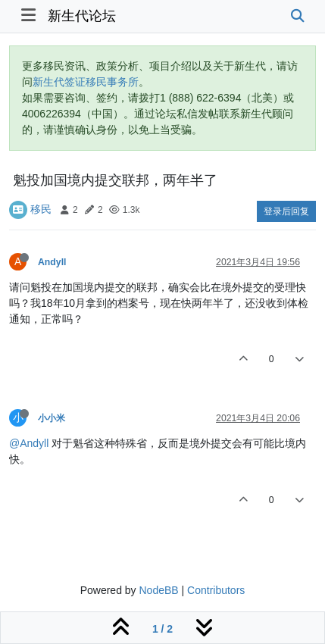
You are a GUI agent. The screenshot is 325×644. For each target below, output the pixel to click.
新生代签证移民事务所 (86, 82)
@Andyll (29, 443)
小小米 (52, 418)
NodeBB (158, 590)
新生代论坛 (82, 16)
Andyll (52, 262)
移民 (41, 209)
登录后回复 (286, 211)
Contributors (216, 590)
